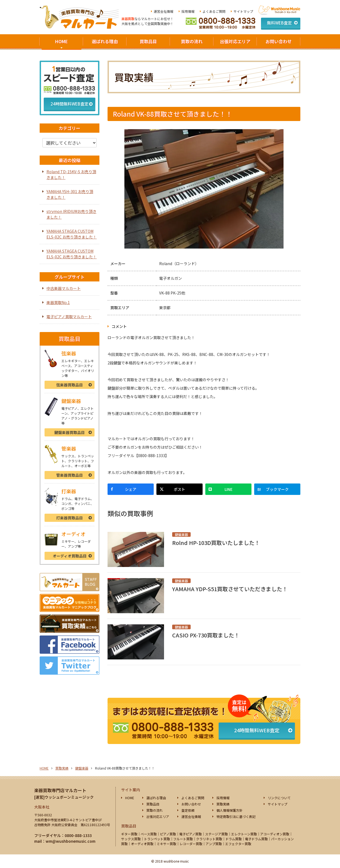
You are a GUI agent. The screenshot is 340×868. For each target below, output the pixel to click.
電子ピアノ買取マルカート (69, 317)
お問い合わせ (279, 41)
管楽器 (70, 475)
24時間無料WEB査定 (257, 730)
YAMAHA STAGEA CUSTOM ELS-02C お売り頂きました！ (72, 234)
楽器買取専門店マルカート (60, 790)
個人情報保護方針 (229, 810)
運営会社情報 (163, 11)
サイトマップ (243, 11)
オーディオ (70, 556)
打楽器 (70, 518)
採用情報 (188, 11)
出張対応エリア (235, 41)
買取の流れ (192, 41)
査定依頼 (188, 810)
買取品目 (148, 41)
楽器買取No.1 (58, 302)
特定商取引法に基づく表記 (236, 816)
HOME (62, 41)
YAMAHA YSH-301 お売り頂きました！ (70, 194)
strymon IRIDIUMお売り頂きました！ (71, 214)
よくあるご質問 (214, 11)
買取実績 (62, 768)
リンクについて (279, 798)
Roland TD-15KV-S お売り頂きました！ (71, 174)
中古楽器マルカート (64, 288)
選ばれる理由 (105, 41)
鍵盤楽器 (70, 432)
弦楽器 (70, 385)
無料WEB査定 (279, 23)
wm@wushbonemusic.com (70, 841)
